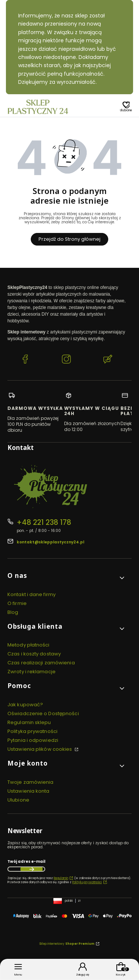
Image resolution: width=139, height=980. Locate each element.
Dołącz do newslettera (32, 869)
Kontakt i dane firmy (32, 594)
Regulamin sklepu (29, 722)
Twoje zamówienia (31, 782)
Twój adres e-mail (26, 861)
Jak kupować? (25, 705)
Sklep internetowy (67, 944)
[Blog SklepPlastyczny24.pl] (108, 360)
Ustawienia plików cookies (40, 749)
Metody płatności (29, 645)
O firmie (17, 603)
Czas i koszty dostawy (34, 654)
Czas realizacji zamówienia (41, 663)
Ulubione (18, 800)
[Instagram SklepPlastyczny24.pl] (66, 360)
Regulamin (61, 878)
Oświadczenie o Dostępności (43, 713)
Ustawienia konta (29, 791)
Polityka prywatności (32, 731)
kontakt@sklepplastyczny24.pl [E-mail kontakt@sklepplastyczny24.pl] (50, 542)
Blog (13, 612)
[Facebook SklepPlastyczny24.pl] (25, 360)
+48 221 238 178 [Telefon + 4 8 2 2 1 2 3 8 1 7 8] (44, 522)
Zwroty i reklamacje (32, 672)
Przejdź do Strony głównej (69, 239)
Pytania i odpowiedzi (33, 740)
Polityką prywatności (87, 882)
